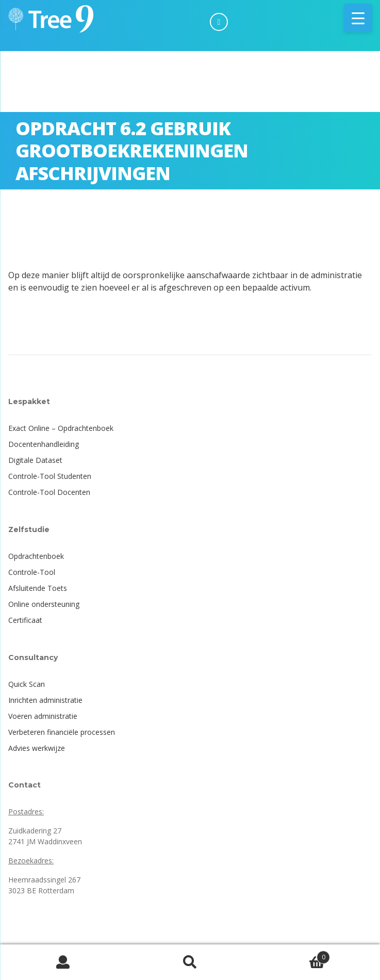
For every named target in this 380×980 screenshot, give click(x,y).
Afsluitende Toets (38, 588)
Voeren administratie (43, 716)
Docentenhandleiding (44, 444)
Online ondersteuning (44, 604)
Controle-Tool (32, 572)
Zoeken (190, 962)
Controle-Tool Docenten (49, 492)
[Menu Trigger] (358, 18)
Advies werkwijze (37, 748)
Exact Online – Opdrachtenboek (61, 428)
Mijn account (63, 962)
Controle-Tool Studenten (50, 476)
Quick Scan (27, 684)
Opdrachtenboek (36, 556)
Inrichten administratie (45, 700)
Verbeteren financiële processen (62, 732)
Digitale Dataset (35, 460)
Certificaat (25, 620)
